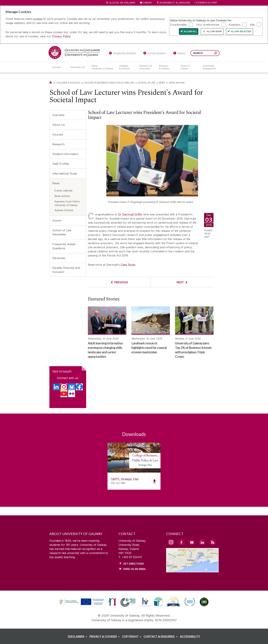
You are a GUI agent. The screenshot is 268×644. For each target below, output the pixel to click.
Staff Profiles (61, 164)
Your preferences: (208, 24)
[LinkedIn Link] (202, 542)
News (162, 83)
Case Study (128, 265)
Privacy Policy (61, 36)
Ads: (253, 24)
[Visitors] (179, 54)
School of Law (146, 83)
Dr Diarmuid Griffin (130, 214)
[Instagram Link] (171, 542)
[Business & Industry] (167, 67)
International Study (65, 173)
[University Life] (78, 67)
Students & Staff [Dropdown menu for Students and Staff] (206, 3)
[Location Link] (192, 570)
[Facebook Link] (181, 542)
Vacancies (59, 258)
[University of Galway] (74, 52)
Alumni (57, 221)
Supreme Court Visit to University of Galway (67, 203)
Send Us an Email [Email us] (135, 569)
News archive (62, 196)
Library (148, 3)
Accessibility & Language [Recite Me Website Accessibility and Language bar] (173, 3)
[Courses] (58, 67)
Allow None (214, 31)
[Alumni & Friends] (189, 67)
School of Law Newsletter (62, 232)
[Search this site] (216, 53)
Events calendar (64, 191)
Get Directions (134, 564)
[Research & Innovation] (147, 67)
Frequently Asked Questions (64, 246)
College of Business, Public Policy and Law (109, 83)
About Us (59, 125)
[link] (81, 602)
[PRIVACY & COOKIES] (105, 636)
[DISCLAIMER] (78, 636)
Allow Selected (241, 31)
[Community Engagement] (209, 67)
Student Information (65, 154)
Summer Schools (64, 210)
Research (58, 144)
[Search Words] (205, 53)
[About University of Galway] (103, 67)
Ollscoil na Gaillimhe (122, 3)
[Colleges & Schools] (127, 67)
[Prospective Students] (122, 54)
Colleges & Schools (68, 83)
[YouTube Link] (192, 542)
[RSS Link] (213, 542)
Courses (58, 134)
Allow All (190, 31)
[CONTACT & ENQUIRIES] (161, 636)
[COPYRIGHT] (132, 636)
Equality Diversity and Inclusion (66, 270)
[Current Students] (155, 54)
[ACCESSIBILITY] (190, 636)
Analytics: (235, 24)
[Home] (51, 83)
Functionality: (179, 24)
